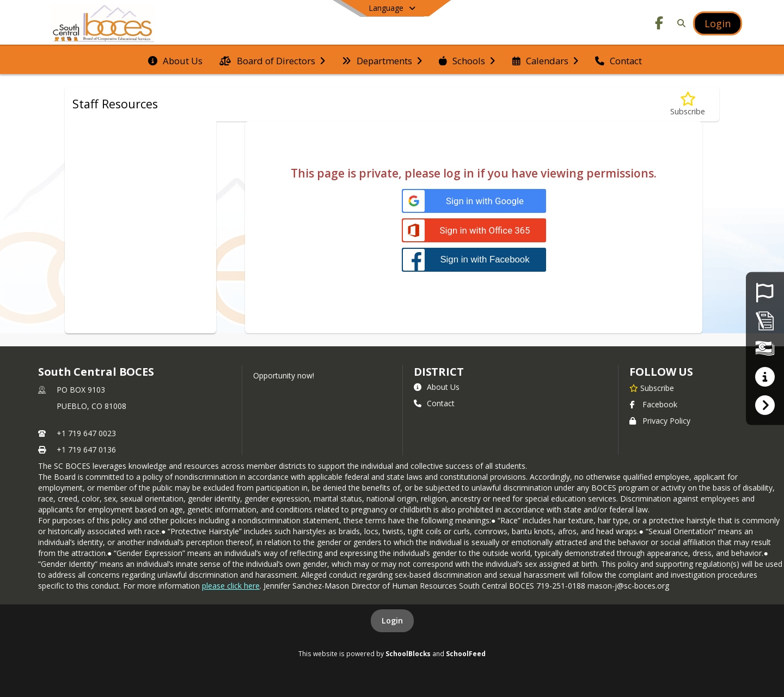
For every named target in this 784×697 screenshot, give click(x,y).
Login (392, 620)
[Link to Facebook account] (659, 25)
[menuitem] (175, 60)
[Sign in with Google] (474, 201)
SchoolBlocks (408, 653)
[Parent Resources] (765, 377)
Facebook (653, 404)
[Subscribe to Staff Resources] (688, 104)
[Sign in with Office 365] (474, 231)
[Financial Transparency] (765, 348)
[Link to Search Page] (679, 23)
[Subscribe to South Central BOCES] (652, 388)
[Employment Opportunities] (765, 292)
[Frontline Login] (765, 404)
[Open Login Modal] (718, 23)
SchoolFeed (466, 653)
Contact (434, 403)
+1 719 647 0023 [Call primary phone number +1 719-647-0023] (86, 433)
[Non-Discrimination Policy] (765, 320)
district (439, 372)
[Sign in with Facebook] (474, 259)
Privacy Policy (660, 421)
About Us (437, 387)
